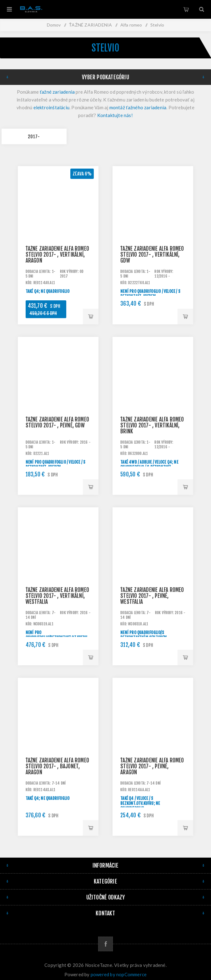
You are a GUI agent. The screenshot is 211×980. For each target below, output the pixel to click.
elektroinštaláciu (51, 107)
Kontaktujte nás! (115, 115)
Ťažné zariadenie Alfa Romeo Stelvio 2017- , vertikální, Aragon (57, 255)
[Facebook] (105, 944)
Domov (54, 25)
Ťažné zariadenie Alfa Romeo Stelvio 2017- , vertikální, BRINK (152, 425)
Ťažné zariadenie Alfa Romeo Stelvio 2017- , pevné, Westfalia (152, 596)
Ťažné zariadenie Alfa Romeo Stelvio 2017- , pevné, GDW (57, 422)
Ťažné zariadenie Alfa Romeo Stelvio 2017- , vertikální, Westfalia (57, 596)
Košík (186, 9)
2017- (34, 137)
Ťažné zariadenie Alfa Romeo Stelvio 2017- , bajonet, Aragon (57, 766)
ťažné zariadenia (57, 92)
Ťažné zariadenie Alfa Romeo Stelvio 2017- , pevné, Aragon (152, 766)
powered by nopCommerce (119, 974)
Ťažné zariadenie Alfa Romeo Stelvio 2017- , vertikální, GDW (152, 255)
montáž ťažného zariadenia (138, 107)
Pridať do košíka (91, 317)
